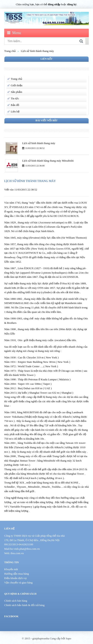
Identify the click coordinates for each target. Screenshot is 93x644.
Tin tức (15, 98)
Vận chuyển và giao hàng (18, 583)
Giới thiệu (17, 85)
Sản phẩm (16, 92)
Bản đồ (15, 105)
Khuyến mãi (11, 569)
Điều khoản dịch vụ (15, 578)
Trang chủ (10, 51)
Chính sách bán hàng (16, 601)
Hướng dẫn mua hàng (17, 574)
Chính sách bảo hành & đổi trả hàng (24, 605)
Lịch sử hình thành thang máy (37, 51)
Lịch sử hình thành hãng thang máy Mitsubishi (48, 161)
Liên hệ (15, 111)
